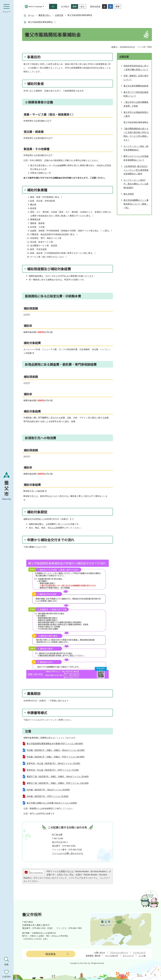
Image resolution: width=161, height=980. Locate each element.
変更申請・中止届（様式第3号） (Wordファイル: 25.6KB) (53, 763)
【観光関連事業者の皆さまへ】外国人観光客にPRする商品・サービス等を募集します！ (136, 134)
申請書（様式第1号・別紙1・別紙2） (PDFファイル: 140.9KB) (56, 757)
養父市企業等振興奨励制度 (136, 86)
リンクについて (139, 952)
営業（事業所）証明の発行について (136, 77)
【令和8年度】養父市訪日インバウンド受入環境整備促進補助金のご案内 (136, 170)
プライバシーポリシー (119, 952)
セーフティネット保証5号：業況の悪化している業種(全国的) (136, 184)
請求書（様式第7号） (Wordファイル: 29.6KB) (48, 790)
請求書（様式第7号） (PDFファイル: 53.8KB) (48, 796)
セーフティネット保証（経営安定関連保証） (136, 148)
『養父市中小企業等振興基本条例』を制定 (136, 104)
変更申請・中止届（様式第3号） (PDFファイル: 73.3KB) (53, 770)
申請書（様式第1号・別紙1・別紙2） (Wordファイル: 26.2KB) (56, 750)
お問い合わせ (100, 952)
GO (53, 6)
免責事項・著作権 (93, 955)
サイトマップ (128, 955)
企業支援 (59, 15)
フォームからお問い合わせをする (68, 853)
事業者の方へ (45, 15)
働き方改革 (129, 194)
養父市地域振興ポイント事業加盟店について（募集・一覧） (136, 204)
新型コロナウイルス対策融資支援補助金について (136, 158)
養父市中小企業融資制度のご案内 (136, 114)
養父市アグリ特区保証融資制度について (136, 94)
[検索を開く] (6, 961)
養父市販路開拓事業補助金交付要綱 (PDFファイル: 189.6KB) (55, 743)
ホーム (31, 15)
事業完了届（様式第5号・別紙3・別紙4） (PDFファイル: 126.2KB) (58, 783)
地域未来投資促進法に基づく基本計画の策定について (136, 67)
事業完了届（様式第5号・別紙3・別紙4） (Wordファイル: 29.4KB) (58, 776)
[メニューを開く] (6, 8)
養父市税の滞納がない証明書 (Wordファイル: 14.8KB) (52, 803)
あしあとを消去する (55, 22)
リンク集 (142, 955)
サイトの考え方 (112, 955)
